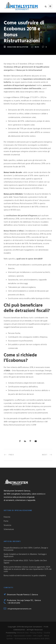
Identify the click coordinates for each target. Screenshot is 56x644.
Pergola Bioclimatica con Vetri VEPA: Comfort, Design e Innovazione (26, 549)
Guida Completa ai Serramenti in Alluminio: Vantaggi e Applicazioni (25, 555)
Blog (37, 47)
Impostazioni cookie (23, 636)
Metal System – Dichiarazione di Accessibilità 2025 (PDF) (28, 637)
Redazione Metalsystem (18, 47)
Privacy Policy (36, 633)
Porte (6, 521)
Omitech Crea (23, 633)
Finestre (7, 517)
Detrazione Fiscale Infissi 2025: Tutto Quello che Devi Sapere (25, 562)
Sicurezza (7, 525)
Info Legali (38, 636)
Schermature (9, 529)
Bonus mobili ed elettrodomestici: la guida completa (25, 576)
